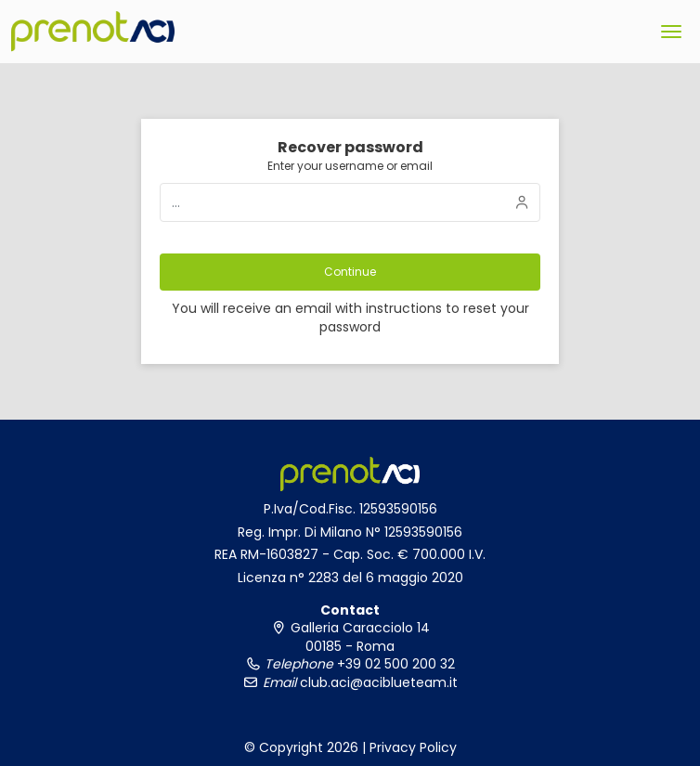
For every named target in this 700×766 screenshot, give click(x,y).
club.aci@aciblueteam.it (377, 682)
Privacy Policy (413, 747)
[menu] (671, 32)
